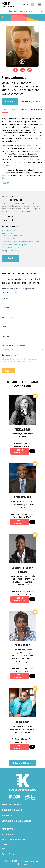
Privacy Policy (8, 854)
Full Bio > (6, 183)
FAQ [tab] (40, 109)
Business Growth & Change (13, 236)
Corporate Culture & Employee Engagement (20, 242)
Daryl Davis (22, 722)
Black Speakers (8, 230)
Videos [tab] (24, 109)
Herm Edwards (22, 497)
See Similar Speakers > (30, 101)
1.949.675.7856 (11, 834)
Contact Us (7, 844)
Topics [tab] (14, 109)
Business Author (9, 233)
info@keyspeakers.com (15, 839)
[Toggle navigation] (40, 4)
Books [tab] (34, 109)
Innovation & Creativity (12, 247)
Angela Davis (23, 429)
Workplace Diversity (10, 250)
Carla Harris (22, 645)
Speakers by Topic (12, 805)
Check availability (20, 451)
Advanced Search (23, 763)
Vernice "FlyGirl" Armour (23, 570)
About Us (7, 815)
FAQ (4, 849)
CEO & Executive (9, 239)
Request (10, 101)
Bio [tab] (5, 109)
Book (11, 258)
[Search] (23, 11)
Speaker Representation (16, 821)
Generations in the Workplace (14, 245)
